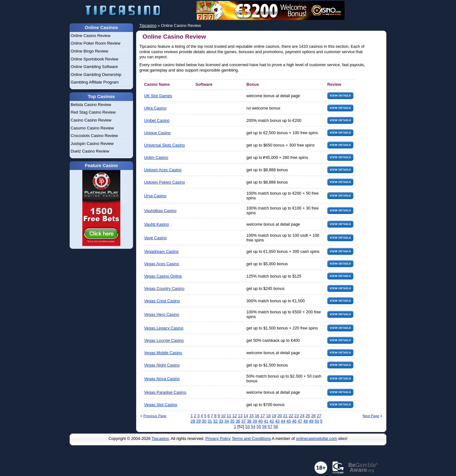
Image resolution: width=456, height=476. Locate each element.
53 (247, 426)
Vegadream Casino (161, 251)
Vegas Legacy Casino (164, 328)
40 (260, 421)
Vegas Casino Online (163, 276)
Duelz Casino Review (90, 151)
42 (272, 421)
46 (294, 421)
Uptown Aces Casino (163, 170)
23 (296, 416)
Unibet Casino (157, 120)
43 (277, 421)
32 (215, 421)
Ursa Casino (155, 196)
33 (221, 421)
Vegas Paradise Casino (165, 392)
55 (259, 426)
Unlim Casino (156, 157)
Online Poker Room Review (95, 43)
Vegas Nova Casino (162, 379)
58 (275, 426)
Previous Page (155, 416)
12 (235, 416)
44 (283, 421)
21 (285, 416)
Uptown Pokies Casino (165, 182)
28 (193, 421)
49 (311, 421)
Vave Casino (155, 238)
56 (264, 426)
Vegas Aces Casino (161, 264)
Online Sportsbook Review (95, 59)
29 (199, 421)
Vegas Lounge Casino (164, 340)
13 (240, 416)
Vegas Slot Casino (161, 405)
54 (253, 426)
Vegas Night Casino (162, 365)
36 (238, 421)
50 (317, 421)
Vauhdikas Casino (160, 211)
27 (319, 416)
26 (313, 416)
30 (204, 421)
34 (227, 421)
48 (306, 421)
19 (274, 416)
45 (288, 421)
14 (246, 416)
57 (270, 426)
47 (300, 421)
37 (244, 421)
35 (232, 421)
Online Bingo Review (89, 51)
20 (280, 416)
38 (249, 421)
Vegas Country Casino (164, 288)
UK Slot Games (158, 96)
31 (210, 421)
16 (257, 416)
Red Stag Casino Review (93, 112)
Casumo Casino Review (92, 128)
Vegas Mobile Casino (163, 353)
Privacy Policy (218, 438)
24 (302, 416)
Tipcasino (160, 438)
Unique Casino (157, 133)
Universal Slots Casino (165, 145)
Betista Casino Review (91, 105)
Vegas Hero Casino (161, 314)
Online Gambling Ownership (96, 75)
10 (223, 416)
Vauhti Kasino (156, 224)
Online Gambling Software (94, 67)
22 (291, 416)
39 (255, 421)
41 (266, 421)
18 (268, 416)
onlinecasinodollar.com (316, 438)
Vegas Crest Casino (162, 301)
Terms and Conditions (251, 438)
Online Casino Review (91, 36)
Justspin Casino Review (92, 144)
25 (308, 416)
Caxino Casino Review (91, 120)
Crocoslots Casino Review (94, 136)
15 (251, 416)
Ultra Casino (155, 108)
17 (263, 416)
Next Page (371, 416)
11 (229, 416)
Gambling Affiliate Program (95, 82)
